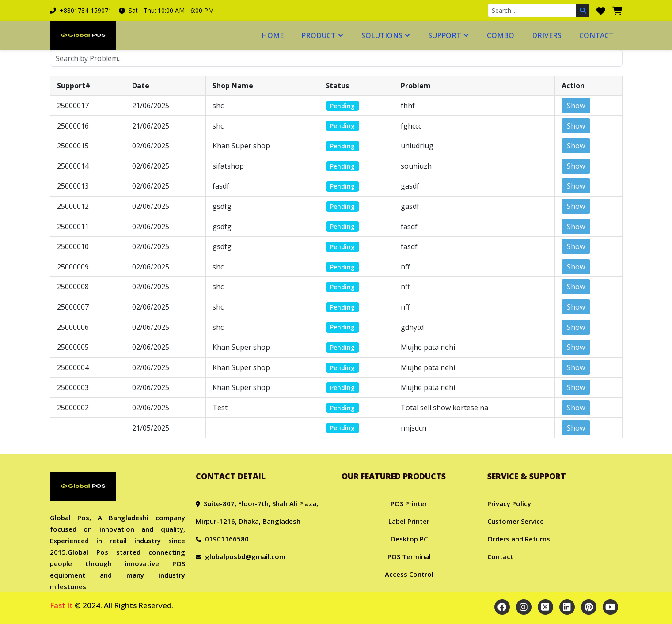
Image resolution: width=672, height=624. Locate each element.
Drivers (547, 35)
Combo (501, 35)
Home (273, 35)
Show (576, 106)
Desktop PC (409, 539)
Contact (596, 35)
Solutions (386, 35)
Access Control (409, 574)
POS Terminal (409, 556)
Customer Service (516, 521)
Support (449, 35)
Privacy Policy (509, 503)
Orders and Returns (519, 539)
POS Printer (409, 503)
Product (323, 35)
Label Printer (409, 521)
